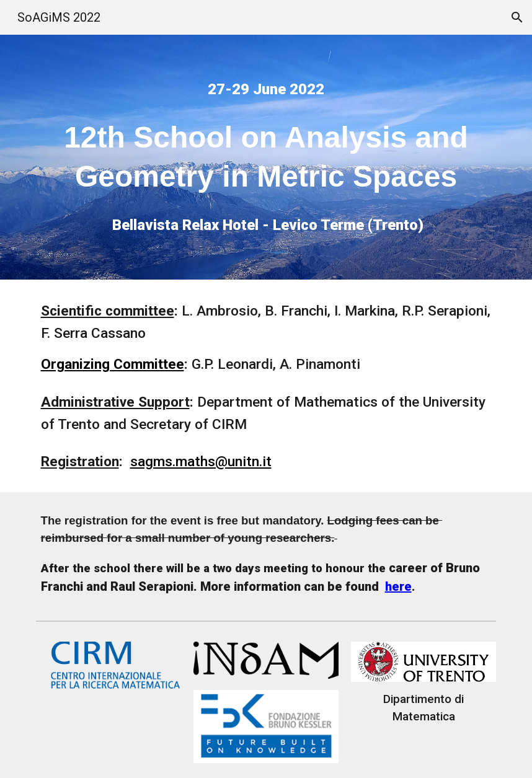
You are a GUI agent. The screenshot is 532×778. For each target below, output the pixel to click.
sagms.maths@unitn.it (201, 462)
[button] (517, 17)
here (398, 586)
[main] (266, 89)
